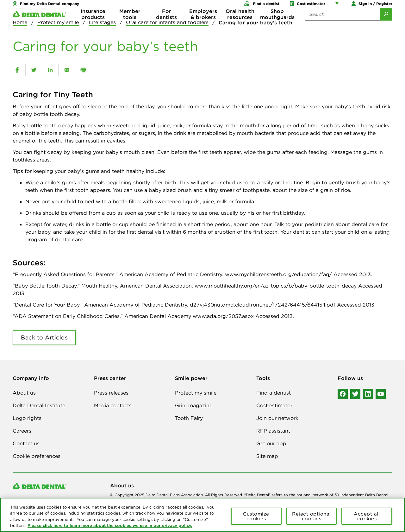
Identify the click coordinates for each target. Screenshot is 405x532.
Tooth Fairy (189, 418)
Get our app (271, 443)
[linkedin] (50, 70)
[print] (83, 70)
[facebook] (17, 70)
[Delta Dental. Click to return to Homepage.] (39, 25)
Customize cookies (256, 516)
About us (24, 393)
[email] (67, 70)
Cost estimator (274, 405)
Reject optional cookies (312, 516)
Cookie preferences (37, 456)
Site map (267, 456)
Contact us (26, 443)
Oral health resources (240, 25)
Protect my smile (196, 393)
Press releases (111, 393)
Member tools (130, 25)
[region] (202, 515)
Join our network (277, 418)
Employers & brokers (203, 25)
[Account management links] (338, 6)
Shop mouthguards (277, 25)
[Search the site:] (342, 25)
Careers (22, 431)
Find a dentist (274, 393)
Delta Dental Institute (39, 405)
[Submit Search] (386, 25)
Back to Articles (44, 337)
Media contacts (113, 405)
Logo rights (27, 418)
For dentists (166, 25)
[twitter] (34, 70)
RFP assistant (273, 431)
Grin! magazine (194, 405)
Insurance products (93, 25)
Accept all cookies (367, 516)
